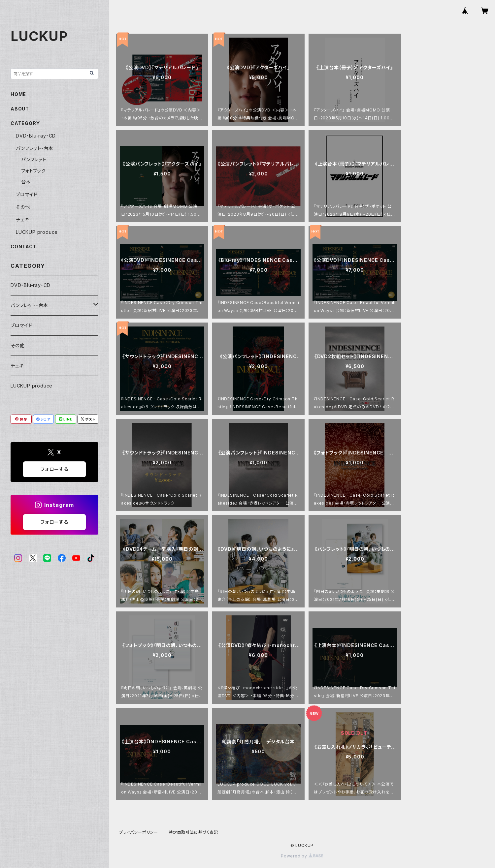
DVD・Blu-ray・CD (36, 136)
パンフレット (34, 159)
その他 (23, 207)
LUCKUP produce (37, 232)
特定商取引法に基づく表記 (193, 832)
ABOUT (20, 109)
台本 (26, 182)
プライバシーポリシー (139, 832)
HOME (18, 94)
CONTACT (24, 247)
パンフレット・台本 (35, 148)
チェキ (22, 219)
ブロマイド (27, 194)
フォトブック (33, 171)
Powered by (302, 856)
